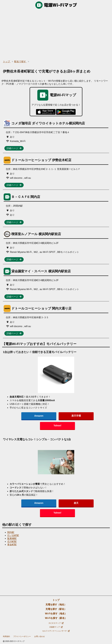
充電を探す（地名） (56, 605)
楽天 (76, 503)
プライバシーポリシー (22, 636)
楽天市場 (76, 416)
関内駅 (11, 532)
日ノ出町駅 (13, 535)
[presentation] (69, 375)
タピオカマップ (56, 623)
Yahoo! (57, 426)
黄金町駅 (12, 545)
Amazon (39, 416)
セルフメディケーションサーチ (56, 631)
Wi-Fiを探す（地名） (56, 614)
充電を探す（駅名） (56, 609)
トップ (56, 600)
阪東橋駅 (12, 538)
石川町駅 (12, 541)
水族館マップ (56, 627)
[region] (56, 33)
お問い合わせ (40, 636)
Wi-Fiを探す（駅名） (56, 618)
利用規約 (6, 636)
